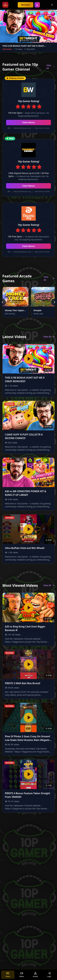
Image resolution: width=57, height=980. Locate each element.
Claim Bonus (28, 122)
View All (51, 67)
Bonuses (26, 5)
